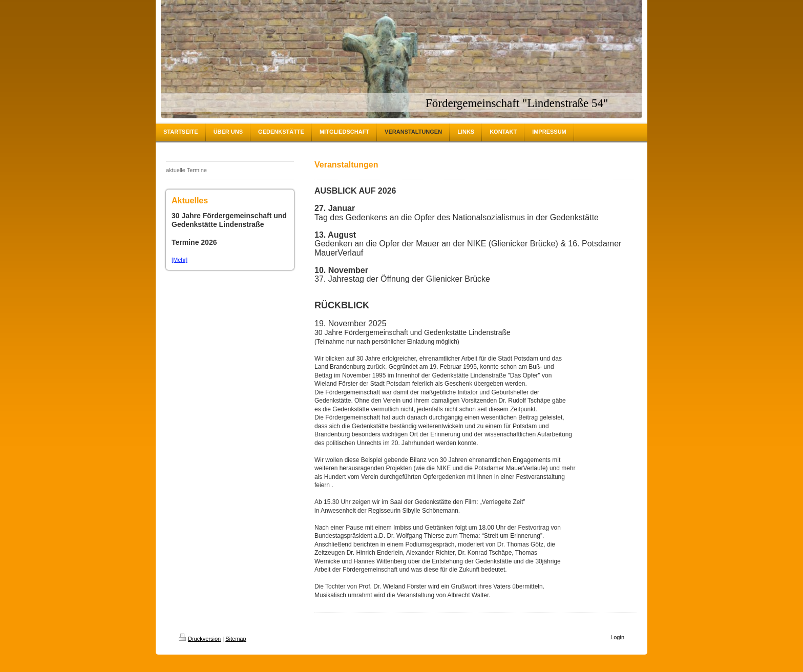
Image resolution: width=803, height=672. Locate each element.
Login (617, 637)
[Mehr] (179, 260)
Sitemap (236, 639)
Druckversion (200, 639)
